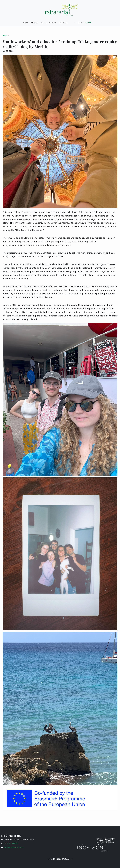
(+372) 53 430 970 (11, 843)
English (88, 22)
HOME (26, 22)
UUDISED (34, 22)
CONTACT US (63, 22)
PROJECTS (43, 22)
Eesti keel (79, 22)
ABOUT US (52, 22)
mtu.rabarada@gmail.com (13, 847)
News (5, 35)
